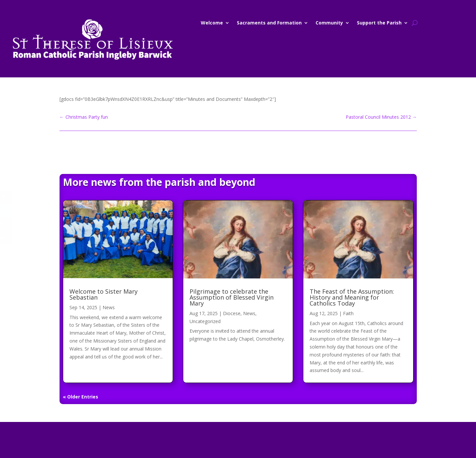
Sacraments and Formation (269, 23)
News (109, 307)
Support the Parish (379, 23)
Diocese (232, 313)
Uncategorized (205, 321)
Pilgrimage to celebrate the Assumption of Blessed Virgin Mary (232, 297)
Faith (348, 313)
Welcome (212, 23)
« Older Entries (81, 397)
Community (329, 23)
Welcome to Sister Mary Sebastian (104, 294)
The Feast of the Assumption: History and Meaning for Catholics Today (352, 297)
